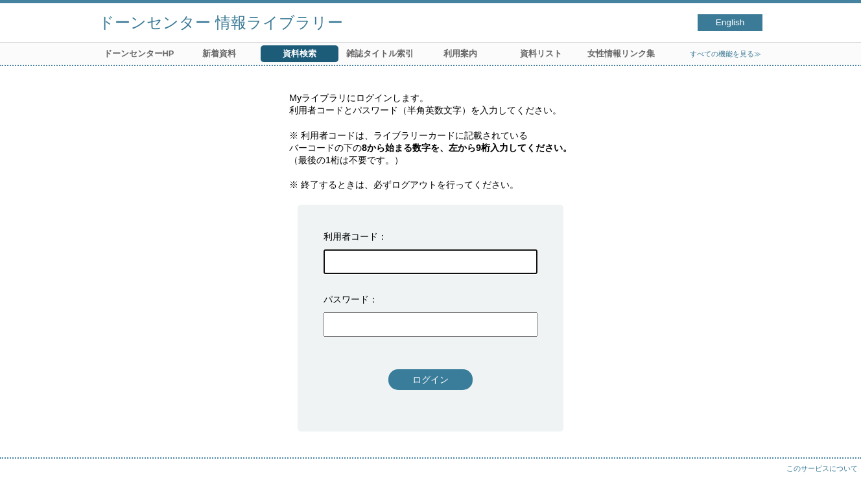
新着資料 (219, 53)
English (730, 22)
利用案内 (460, 53)
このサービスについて (822, 468)
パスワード (346, 299)
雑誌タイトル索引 (380, 53)
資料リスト (541, 53)
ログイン (430, 380)
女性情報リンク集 (621, 53)
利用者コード (351, 236)
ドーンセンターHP (139, 53)
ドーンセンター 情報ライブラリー (221, 22)
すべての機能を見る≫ (725, 54)
